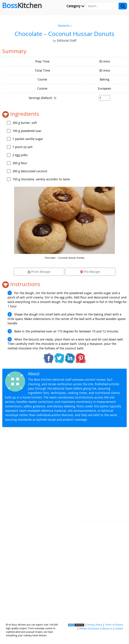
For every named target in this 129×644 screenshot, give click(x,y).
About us (107, 628)
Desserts (64, 26)
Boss (22, 5)
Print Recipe (39, 272)
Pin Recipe (90, 272)
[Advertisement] (64, 474)
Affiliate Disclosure (89, 628)
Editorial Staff (54, 374)
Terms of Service (114, 625)
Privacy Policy (95, 625)
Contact (119, 628)
